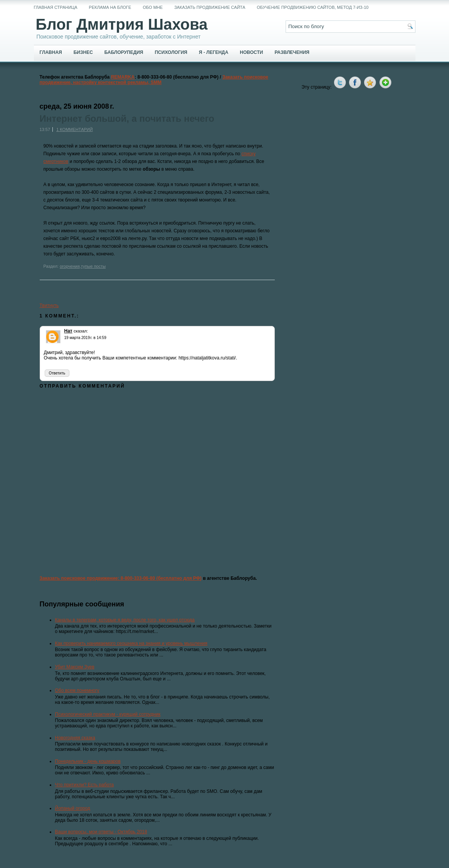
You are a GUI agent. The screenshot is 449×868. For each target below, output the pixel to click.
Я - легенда (214, 52)
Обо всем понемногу (77, 690)
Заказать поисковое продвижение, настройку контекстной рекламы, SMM (154, 80)
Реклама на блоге (110, 7)
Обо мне (153, 7)
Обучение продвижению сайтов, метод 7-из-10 (313, 7)
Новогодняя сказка (75, 738)
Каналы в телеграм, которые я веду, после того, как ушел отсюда (125, 620)
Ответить (57, 373)
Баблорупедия (124, 52)
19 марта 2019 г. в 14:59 (85, 338)
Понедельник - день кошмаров (88, 761)
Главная (51, 52)
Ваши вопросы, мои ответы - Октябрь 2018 (101, 832)
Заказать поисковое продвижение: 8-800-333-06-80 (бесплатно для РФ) (121, 578)
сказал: (81, 331)
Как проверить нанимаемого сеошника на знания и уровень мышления (131, 643)
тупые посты (93, 266)
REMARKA (123, 77)
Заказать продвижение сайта (210, 7)
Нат (68, 331)
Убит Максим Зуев (75, 667)
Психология (171, 52)
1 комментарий (74, 129)
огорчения (70, 266)
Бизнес (83, 52)
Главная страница (56, 7)
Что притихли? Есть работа (85, 785)
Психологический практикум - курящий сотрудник (108, 714)
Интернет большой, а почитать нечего (127, 119)
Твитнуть (49, 306)
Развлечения (292, 52)
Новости (251, 52)
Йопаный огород (73, 808)
